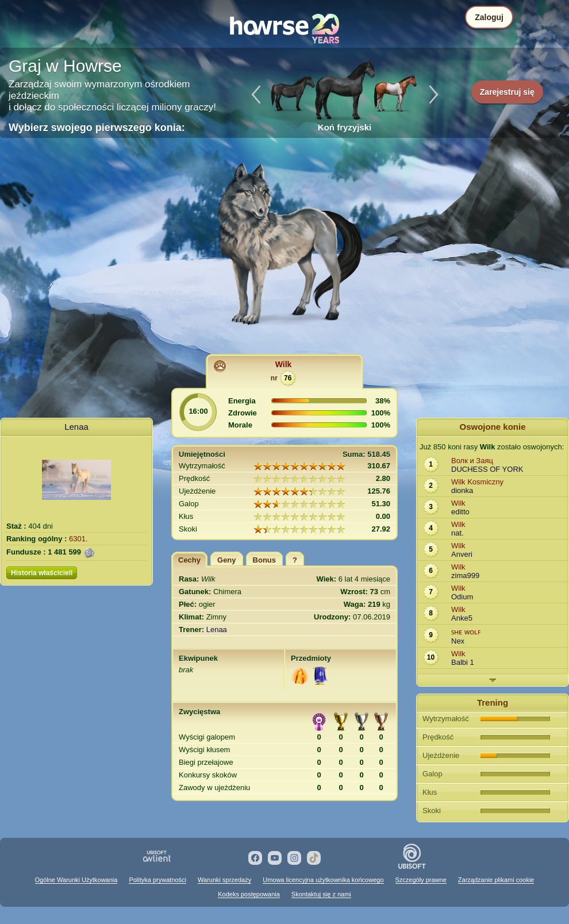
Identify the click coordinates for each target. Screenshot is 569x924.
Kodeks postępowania (249, 894)
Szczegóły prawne (421, 880)
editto (460, 512)
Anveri (462, 554)
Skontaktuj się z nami (321, 894)
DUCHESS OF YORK (487, 469)
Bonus (264, 560)
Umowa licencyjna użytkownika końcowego (323, 880)
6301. (78, 539)
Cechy (189, 560)
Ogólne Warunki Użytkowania (76, 880)
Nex (458, 641)
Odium (462, 597)
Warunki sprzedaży (224, 880)
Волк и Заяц (472, 461)
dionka (462, 490)
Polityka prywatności (157, 880)
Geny (227, 560)
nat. (457, 533)
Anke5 (462, 618)
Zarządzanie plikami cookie (496, 880)
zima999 (465, 575)
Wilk (284, 364)
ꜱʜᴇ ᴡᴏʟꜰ (466, 632)
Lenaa (76, 427)
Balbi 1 (463, 662)
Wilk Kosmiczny (477, 482)
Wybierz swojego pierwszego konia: (97, 128)
